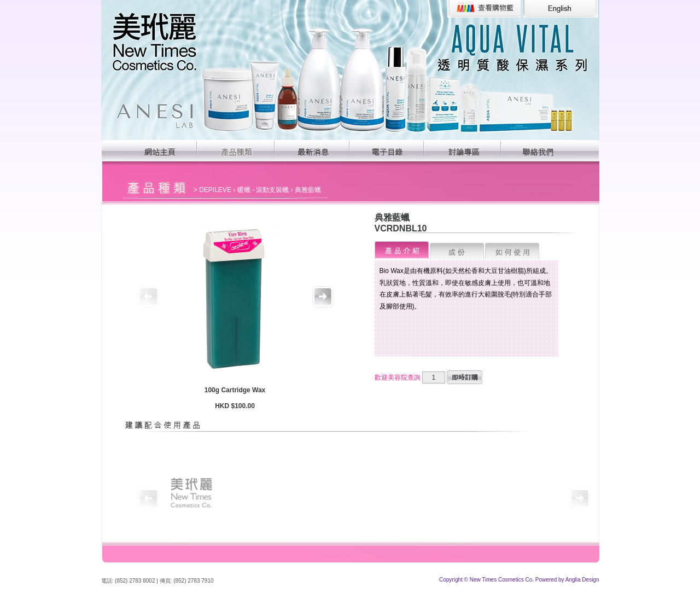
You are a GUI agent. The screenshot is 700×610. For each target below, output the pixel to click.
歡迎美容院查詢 (398, 377)
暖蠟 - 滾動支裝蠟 (263, 190)
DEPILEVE (215, 190)
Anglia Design (582, 580)
